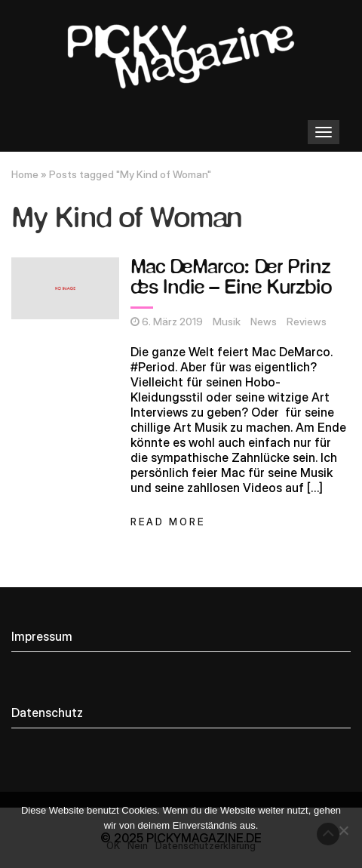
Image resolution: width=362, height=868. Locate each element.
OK (113, 845)
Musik (227, 322)
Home (25, 174)
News (264, 322)
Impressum (42, 636)
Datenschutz (47, 713)
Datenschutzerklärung (206, 845)
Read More (168, 522)
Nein (138, 845)
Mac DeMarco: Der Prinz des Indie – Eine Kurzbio (231, 278)
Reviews (307, 322)
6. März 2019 (172, 322)
